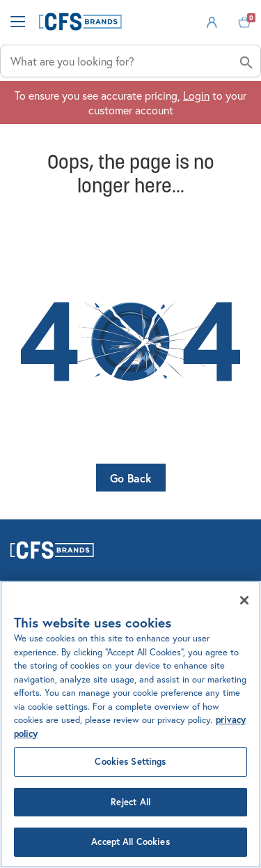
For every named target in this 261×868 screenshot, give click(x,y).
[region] (130, 724)
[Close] (244, 600)
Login (196, 95)
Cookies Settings (130, 762)
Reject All (130, 802)
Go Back (131, 478)
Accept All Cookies (130, 842)
